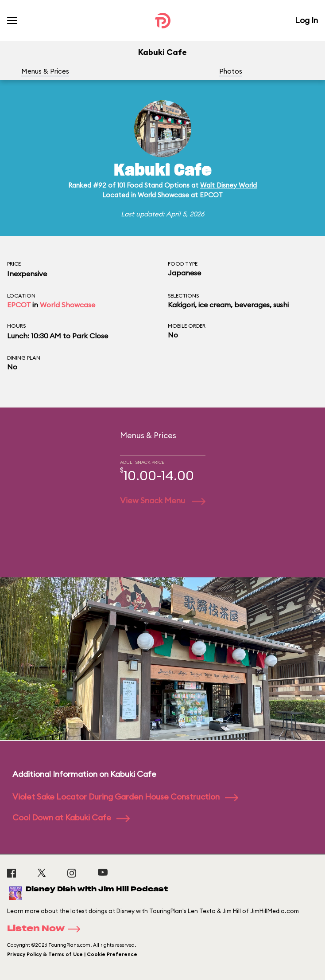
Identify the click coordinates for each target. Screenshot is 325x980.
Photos (231, 71)
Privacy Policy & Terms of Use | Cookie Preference (72, 954)
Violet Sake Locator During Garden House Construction (125, 797)
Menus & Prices (45, 71)
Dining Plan (24, 358)
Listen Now (46, 929)
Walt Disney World (228, 185)
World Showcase (68, 305)
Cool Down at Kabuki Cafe (71, 817)
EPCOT (211, 195)
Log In (306, 20)
